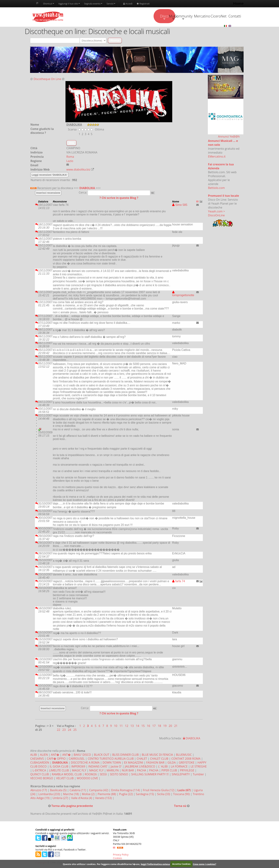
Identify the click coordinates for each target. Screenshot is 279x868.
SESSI (103, 774)
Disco (113, 17)
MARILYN (113, 771)
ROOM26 (91, 774)
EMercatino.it (217, 157)
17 (154, 726)
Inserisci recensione (48, 193)
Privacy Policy (121, 855)
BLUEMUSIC (184, 755)
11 (121, 726)
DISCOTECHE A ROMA (85, 763)
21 (176, 726)
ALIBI (34, 755)
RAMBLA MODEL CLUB (67, 774)
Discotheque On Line (47, 79)
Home (238, 3)
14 (138, 726)
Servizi (111, 4)
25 (75, 730)
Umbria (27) (61, 798)
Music (136, 17)
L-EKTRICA (39, 771)
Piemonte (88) (107, 794)
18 (160, 726)
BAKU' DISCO (82, 755)
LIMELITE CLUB (59, 771)
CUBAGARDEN (40, 763)
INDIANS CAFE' (98, 767)
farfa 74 (179, 581)
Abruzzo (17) (39, 790)
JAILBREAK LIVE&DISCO (140, 767)
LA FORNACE (179, 767)
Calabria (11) (78, 790)
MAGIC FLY (79, 771)
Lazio (70, 161)
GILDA (172, 763)
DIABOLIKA (87, 188)
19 (165, 726)
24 (70, 730)
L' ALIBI (163, 767)
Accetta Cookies (181, 864)
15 (143, 726)
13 (132, 726)
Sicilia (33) (164, 794)
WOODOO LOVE (87, 778)
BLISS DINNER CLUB (125, 755)
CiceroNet (203, 16)
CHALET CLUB (159, 759)
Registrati (143, 4)
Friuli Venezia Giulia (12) (159, 790)
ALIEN (44, 755)
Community (158, 17)
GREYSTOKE (186, 763)
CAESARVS (37, 759)
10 (116, 726)
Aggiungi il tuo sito (69, 4)
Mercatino (181, 16)
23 (64, 730)
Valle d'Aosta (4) (82, 798)
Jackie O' (117, 767)
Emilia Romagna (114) (126, 790)
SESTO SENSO (119, 774)
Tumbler (198, 774)
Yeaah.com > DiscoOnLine (216, 213)
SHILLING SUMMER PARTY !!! (150, 774)
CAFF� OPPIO (56, 759)
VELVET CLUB (65, 778)
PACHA (141, 771)
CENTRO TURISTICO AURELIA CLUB (111, 759)
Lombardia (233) (50, 794)
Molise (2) (89, 794)
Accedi (128, 4)
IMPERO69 (78, 767)
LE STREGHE (199, 767)
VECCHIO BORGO (42, 778)
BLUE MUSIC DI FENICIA (157, 755)
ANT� (55, 755)
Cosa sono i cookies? (205, 864)
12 (127, 726)
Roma (70, 157)
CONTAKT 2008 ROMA (186, 759)
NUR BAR (128, 771)
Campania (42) (99, 790)
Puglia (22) (126, 794)
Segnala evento (93, 4)
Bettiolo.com (216, 188)
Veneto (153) (104, 798)
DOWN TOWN (112, 763)
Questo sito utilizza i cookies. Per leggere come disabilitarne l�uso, (102, 864)
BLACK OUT (102, 755)
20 (171, 726)
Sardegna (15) (145, 794)
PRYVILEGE (187, 771)
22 (59, 730)
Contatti (225, 16)
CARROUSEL (77, 759)
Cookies (118, 858)
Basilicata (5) (59, 790)
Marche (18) (71, 794)
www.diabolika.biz (78, 170)
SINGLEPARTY (181, 774)
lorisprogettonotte (183, 294)
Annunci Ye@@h (229, 137)
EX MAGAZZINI (134, 763)
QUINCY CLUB (40, 774)
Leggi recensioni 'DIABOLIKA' (49, 175)
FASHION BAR (155, 763)
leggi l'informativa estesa (155, 864)
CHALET (142, 759)
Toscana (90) (182, 794)
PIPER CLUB (169, 771)
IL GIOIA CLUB (59, 767)
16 (149, 726)
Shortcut (49, 4)
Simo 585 (180, 205)
